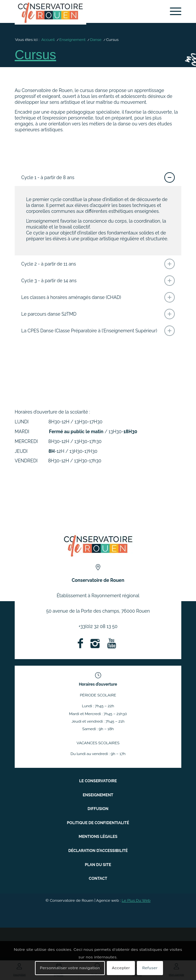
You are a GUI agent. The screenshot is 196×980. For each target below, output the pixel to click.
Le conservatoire (98, 781)
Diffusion (98, 809)
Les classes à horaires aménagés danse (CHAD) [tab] (98, 297)
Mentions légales (98, 837)
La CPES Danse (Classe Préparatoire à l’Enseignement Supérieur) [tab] (98, 331)
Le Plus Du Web (136, 900)
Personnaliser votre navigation (70, 968)
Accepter (121, 968)
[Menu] (172, 11)
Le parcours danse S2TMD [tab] (98, 314)
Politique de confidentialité (98, 823)
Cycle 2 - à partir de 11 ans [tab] (98, 264)
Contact (98, 878)
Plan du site (98, 865)
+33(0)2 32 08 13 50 (98, 626)
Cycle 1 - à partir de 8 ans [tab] (98, 177)
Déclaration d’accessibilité (98, 851)
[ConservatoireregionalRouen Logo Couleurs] (98, 545)
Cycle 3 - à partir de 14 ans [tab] (98, 281)
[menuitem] (172, 11)
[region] (98, 221)
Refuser (150, 968)
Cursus (35, 55)
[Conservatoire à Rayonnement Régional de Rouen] (81, 12)
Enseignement (98, 795)
